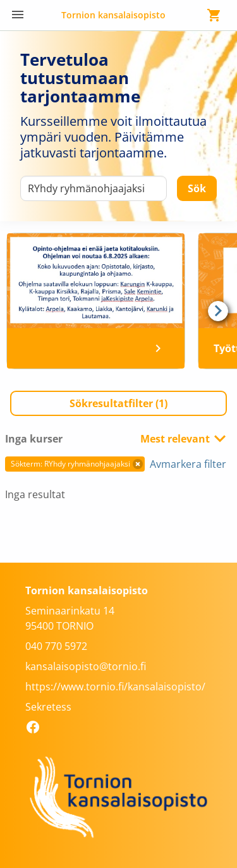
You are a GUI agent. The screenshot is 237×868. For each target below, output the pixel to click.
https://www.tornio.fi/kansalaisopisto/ (115, 687)
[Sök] (197, 188)
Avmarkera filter (188, 464)
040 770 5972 (56, 646)
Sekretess (48, 707)
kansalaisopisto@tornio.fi (86, 666)
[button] (118, 403)
